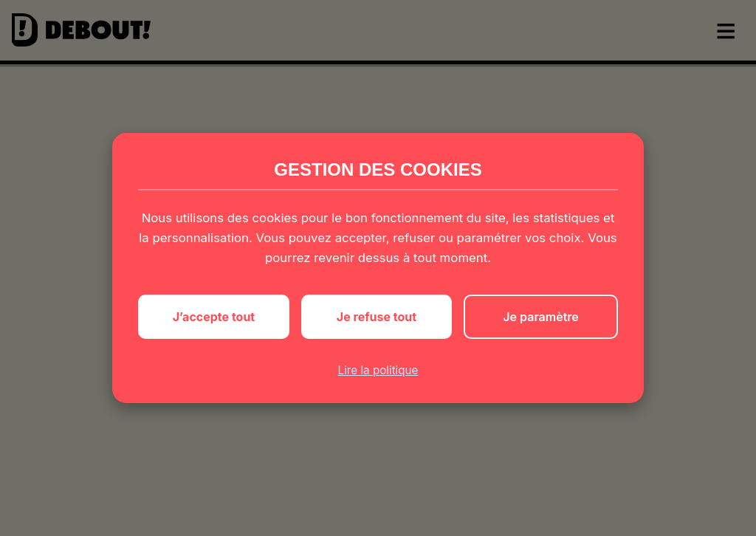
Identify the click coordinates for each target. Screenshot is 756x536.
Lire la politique (378, 370)
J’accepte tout (214, 317)
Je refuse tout (377, 317)
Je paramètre (540, 317)
